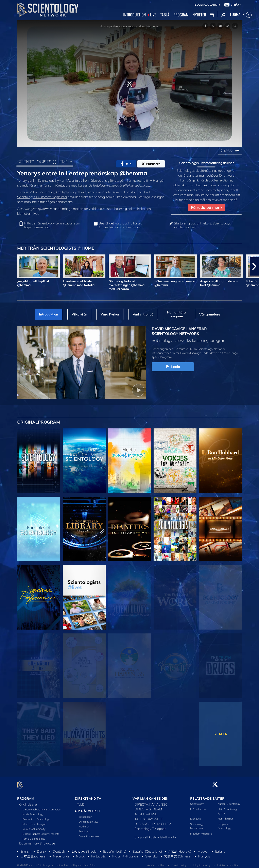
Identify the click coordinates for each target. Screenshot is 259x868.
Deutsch (59, 849)
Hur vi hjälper (225, 816)
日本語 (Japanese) (33, 854)
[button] (254, 266)
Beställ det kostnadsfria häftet (120, 225)
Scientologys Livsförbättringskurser (42, 197)
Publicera (151, 164)
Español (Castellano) (147, 849)
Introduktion (85, 814)
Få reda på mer (206, 207)
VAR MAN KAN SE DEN (150, 796)
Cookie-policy (179, 863)
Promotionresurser (89, 834)
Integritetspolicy (202, 863)
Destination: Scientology (36, 817)
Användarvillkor (156, 863)
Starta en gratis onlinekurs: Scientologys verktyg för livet (202, 225)
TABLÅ (165, 15)
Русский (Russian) (126, 854)
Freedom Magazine (201, 831)
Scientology (197, 801)
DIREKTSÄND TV (88, 796)
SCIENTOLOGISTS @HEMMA (45, 162)
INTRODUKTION (135, 15)
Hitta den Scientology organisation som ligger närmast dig (52, 225)
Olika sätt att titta (88, 819)
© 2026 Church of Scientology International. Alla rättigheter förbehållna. (57, 863)
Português (98, 854)
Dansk (42, 849)
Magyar (203, 849)
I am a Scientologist (34, 836)
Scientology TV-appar (150, 826)
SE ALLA (220, 734)
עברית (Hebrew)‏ (180, 849)
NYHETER (199, 15)
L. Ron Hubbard (199, 807)
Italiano (220, 849)
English (25, 849)
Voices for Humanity (34, 826)
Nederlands (61, 854)
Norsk (80, 854)
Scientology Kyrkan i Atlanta (58, 180)
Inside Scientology (33, 812)
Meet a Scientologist (34, 822)
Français (204, 854)
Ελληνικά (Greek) (84, 849)
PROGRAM (181, 15)
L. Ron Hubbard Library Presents (41, 831)
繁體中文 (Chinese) (178, 854)
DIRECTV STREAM (148, 807)
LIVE (153, 15)
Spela (173, 367)
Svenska (151, 854)
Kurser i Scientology (229, 801)
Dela (126, 164)
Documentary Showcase (37, 841)
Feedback (84, 829)
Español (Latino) (115, 849)
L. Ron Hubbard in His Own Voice (41, 807)
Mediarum (84, 824)
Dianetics (195, 816)
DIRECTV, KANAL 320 (151, 802)
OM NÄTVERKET (88, 808)
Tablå (81, 802)
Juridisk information (228, 863)
